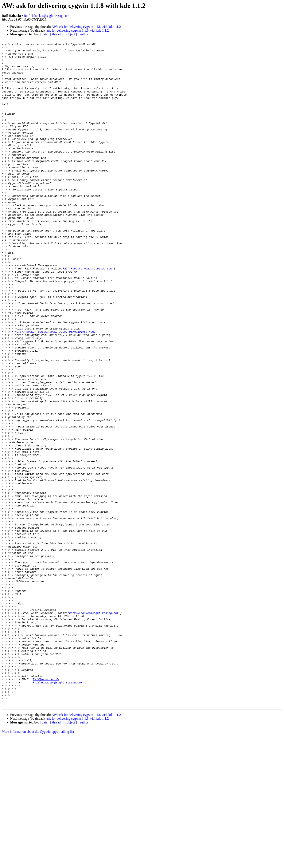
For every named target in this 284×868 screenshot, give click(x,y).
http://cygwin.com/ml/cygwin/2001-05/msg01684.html (55, 390)
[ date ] (45, 34)
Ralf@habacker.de (46, 807)
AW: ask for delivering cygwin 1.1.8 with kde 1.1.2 (86, 27)
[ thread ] (56, 34)
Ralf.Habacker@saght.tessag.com (47, 16)
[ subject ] (70, 34)
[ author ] (84, 34)
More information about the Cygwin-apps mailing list (38, 864)
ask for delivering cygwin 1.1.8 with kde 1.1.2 (78, 30)
